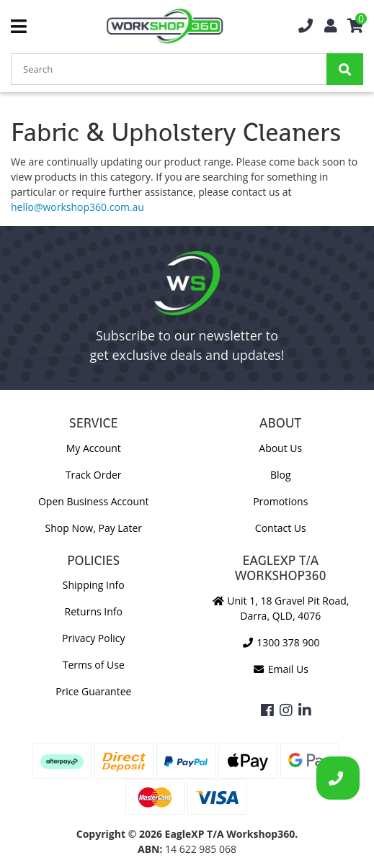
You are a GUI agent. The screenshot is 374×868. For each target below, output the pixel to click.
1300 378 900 (280, 642)
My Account (94, 448)
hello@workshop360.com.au (77, 207)
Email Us (281, 669)
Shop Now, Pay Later (94, 528)
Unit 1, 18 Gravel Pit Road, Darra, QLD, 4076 (280, 608)
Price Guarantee (93, 691)
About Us (280, 448)
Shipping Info (94, 585)
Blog (281, 475)
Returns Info (94, 611)
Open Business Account (94, 501)
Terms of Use (94, 665)
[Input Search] (169, 69)
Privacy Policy (93, 638)
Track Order (94, 475)
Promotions (280, 501)
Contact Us (281, 528)
